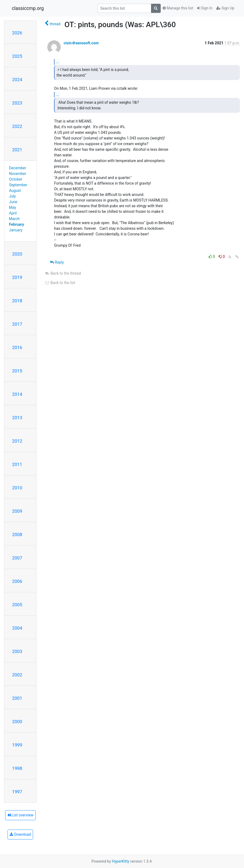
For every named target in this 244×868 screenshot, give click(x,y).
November (18, 174)
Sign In (205, 8)
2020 (17, 254)
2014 (17, 394)
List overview (20, 815)
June (13, 202)
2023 (17, 103)
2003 (17, 651)
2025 (17, 56)
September (18, 185)
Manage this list (178, 8)
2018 (17, 301)
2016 (17, 347)
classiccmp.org (28, 8)
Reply (57, 262)
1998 (17, 768)
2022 (17, 126)
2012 (17, 441)
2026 (17, 33)
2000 (17, 722)
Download (20, 834)
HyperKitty (121, 861)
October (16, 179)
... (57, 62)
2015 (17, 371)
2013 (17, 418)
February (17, 224)
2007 (17, 558)
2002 (17, 675)
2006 (17, 581)
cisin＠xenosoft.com (81, 43)
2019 (17, 277)
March (15, 219)
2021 (17, 150)
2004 (17, 628)
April (13, 213)
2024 (17, 80)
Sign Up (225, 8)
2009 (17, 511)
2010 (17, 488)
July (12, 196)
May (13, 207)
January (16, 230)
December (18, 168)
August (15, 191)
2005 (17, 605)
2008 (17, 535)
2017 (17, 324)
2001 (17, 698)
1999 (17, 745)
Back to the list (60, 283)
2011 (17, 464)
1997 (17, 792)
